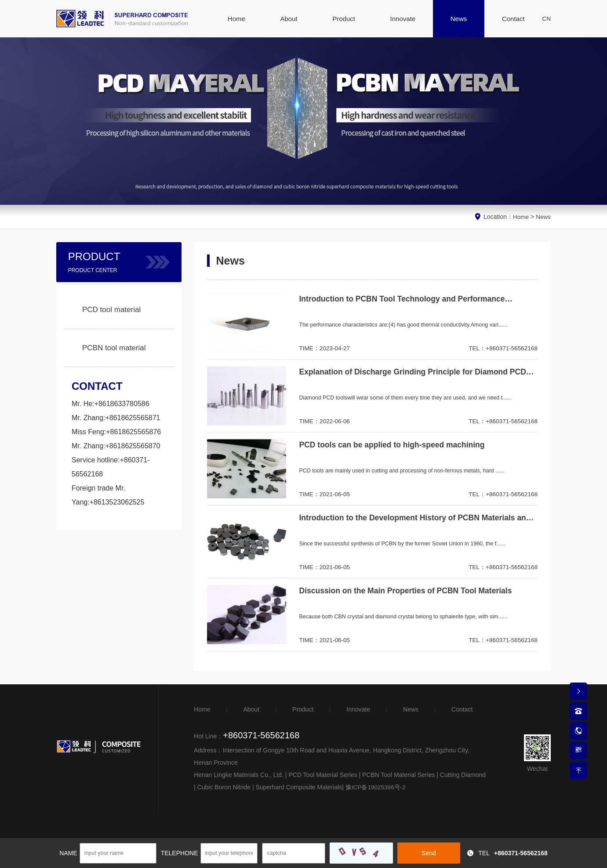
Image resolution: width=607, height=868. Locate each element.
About (251, 709)
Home (520, 217)
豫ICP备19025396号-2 (373, 787)
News (543, 217)
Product (303, 709)
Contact (462, 709)
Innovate (358, 709)
